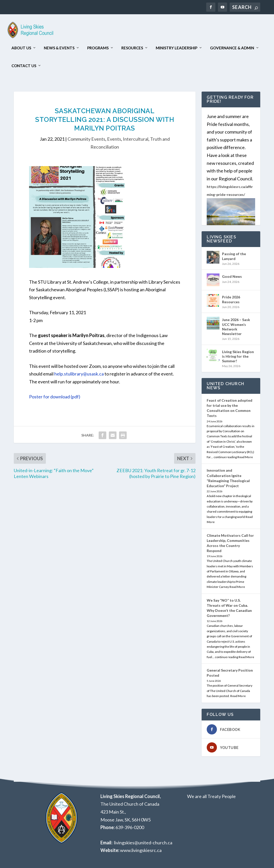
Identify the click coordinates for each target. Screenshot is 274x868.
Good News (232, 276)
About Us (21, 48)
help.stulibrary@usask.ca (79, 374)
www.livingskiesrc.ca (141, 850)
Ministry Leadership (177, 48)
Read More (245, 457)
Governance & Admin (232, 48)
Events (114, 139)
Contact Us (24, 66)
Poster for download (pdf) (55, 397)
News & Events (59, 48)
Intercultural (136, 139)
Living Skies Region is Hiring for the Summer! (238, 356)
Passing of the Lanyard (234, 256)
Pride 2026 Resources (231, 299)
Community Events (86, 139)
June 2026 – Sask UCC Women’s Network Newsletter (236, 327)
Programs (98, 48)
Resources (132, 48)
